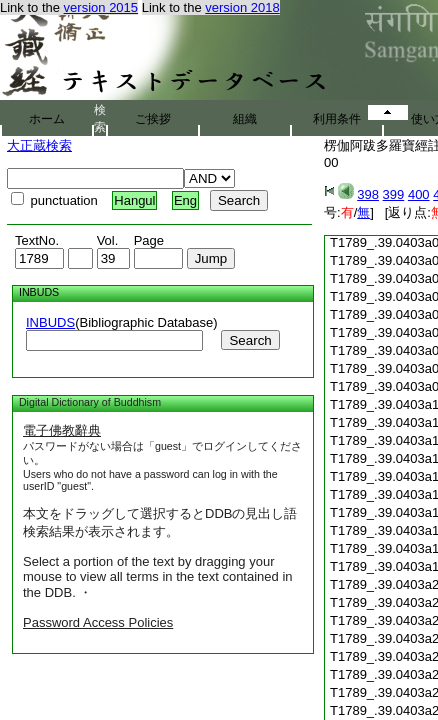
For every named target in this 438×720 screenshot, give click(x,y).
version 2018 (242, 7)
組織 (245, 119)
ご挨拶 (153, 119)
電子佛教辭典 (62, 430)
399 (394, 194)
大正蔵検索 (39, 145)
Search (250, 340)
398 (368, 194)
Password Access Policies (98, 622)
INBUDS (50, 322)
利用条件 (337, 119)
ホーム (47, 119)
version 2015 (101, 7)
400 (419, 194)
